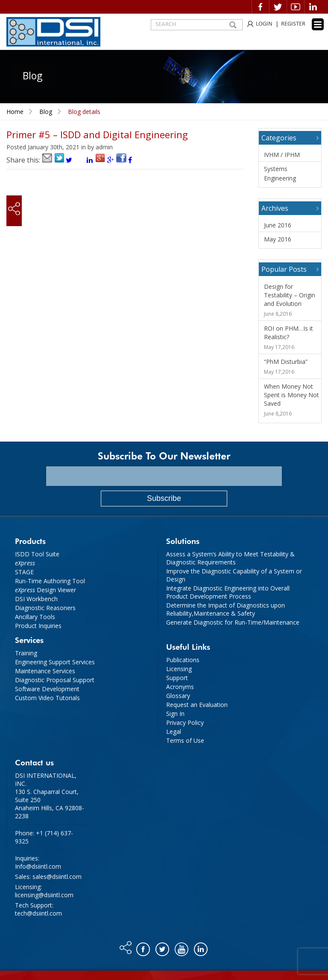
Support (177, 678)
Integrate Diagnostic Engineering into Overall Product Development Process (228, 592)
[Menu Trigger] (318, 24)
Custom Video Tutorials (47, 698)
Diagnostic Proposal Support (55, 680)
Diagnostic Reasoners (45, 608)
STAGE (24, 572)
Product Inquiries (38, 626)
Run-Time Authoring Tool (50, 581)
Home (15, 112)
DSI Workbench (36, 599)
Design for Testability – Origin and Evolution (290, 295)
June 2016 (278, 225)
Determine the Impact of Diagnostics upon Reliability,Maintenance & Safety (225, 609)
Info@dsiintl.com (38, 866)
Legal (174, 731)
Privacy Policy (185, 723)
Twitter (278, 7)
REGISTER (293, 24)
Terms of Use (185, 740)
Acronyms (180, 687)
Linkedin (313, 7)
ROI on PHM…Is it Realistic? (288, 333)
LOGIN (264, 24)
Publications (183, 660)
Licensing (179, 669)
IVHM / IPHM (282, 155)
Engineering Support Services (55, 662)
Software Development (47, 689)
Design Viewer (45, 590)
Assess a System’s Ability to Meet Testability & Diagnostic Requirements (230, 558)
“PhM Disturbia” (286, 362)
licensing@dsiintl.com (44, 895)
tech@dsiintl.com (38, 913)
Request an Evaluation (197, 705)
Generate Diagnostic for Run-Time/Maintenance (233, 622)
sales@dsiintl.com (57, 877)
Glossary (178, 696)
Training (26, 653)
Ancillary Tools (35, 617)
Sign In (175, 714)
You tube (182, 947)
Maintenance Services (45, 671)
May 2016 (278, 239)
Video (296, 7)
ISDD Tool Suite (37, 554)
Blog (46, 112)
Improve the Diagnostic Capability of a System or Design (234, 575)
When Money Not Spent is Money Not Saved (291, 395)
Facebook (261, 7)
